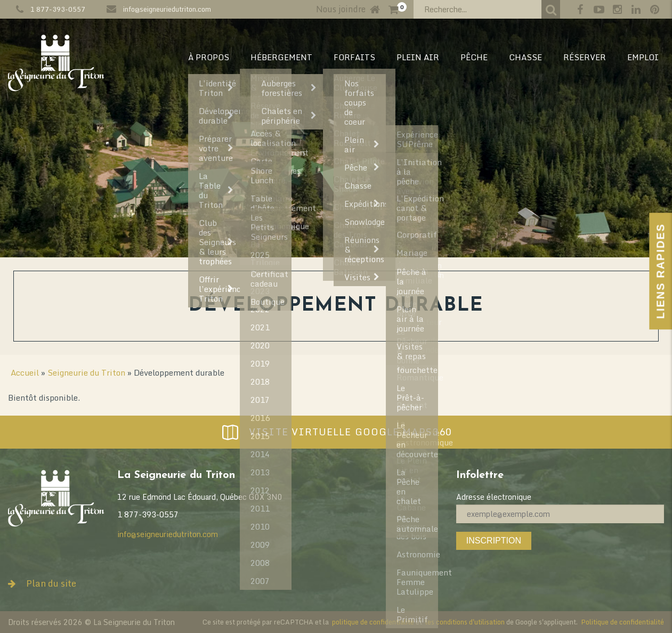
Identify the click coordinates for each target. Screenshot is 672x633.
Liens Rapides (660, 271)
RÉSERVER (585, 57)
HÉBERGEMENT (281, 57)
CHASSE (525, 57)
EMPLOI (643, 57)
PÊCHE (474, 57)
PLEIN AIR (418, 57)
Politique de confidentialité (622, 622)
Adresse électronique (494, 497)
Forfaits (354, 57)
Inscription (494, 541)
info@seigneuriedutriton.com (167, 9)
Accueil (25, 372)
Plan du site (42, 583)
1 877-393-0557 (58, 9)
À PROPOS (209, 57)
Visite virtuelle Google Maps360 (336, 432)
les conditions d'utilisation (465, 622)
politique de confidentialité (373, 622)
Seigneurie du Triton (86, 372)
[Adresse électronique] (560, 514)
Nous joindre (341, 9)
